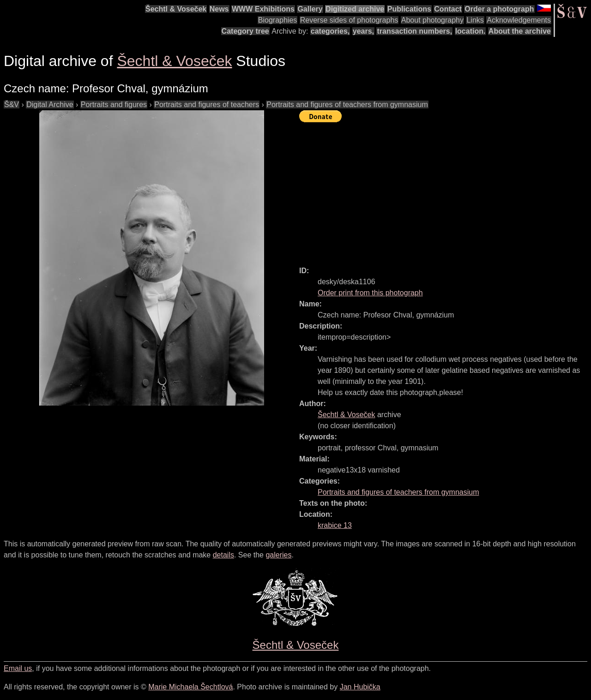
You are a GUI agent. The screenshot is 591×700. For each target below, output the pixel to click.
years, (363, 31)
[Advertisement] (445, 190)
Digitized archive (355, 9)
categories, (330, 31)
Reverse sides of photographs (349, 20)
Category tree (245, 31)
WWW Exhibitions (263, 9)
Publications (409, 9)
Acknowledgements (519, 20)
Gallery (310, 9)
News (219, 9)
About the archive (520, 31)
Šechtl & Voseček (176, 9)
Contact (448, 9)
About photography (432, 20)
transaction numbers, (414, 31)
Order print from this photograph (370, 293)
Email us (18, 668)
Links (475, 20)
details (223, 555)
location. (470, 31)
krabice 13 (335, 525)
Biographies (278, 20)
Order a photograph (499, 9)
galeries (278, 555)
